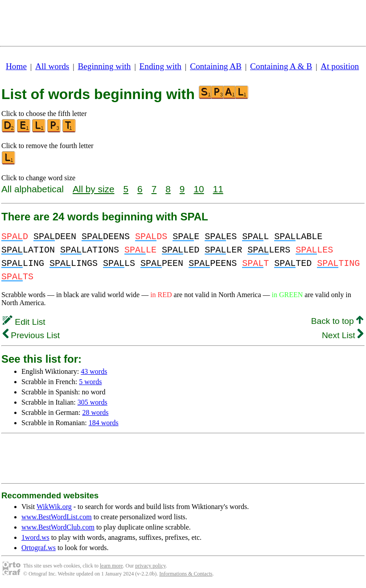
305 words (93, 402)
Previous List (31, 335)
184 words (104, 423)
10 (199, 189)
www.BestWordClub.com (58, 527)
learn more (111, 566)
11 (218, 189)
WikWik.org (54, 507)
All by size (94, 189)
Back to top (337, 321)
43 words (94, 371)
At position (340, 66)
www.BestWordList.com (57, 517)
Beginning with (105, 66)
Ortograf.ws (39, 548)
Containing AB (216, 66)
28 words (95, 412)
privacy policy (150, 566)
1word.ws (35, 537)
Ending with (160, 66)
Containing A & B (281, 66)
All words (52, 66)
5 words (90, 382)
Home (16, 66)
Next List (343, 335)
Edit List (24, 322)
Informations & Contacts (186, 574)
